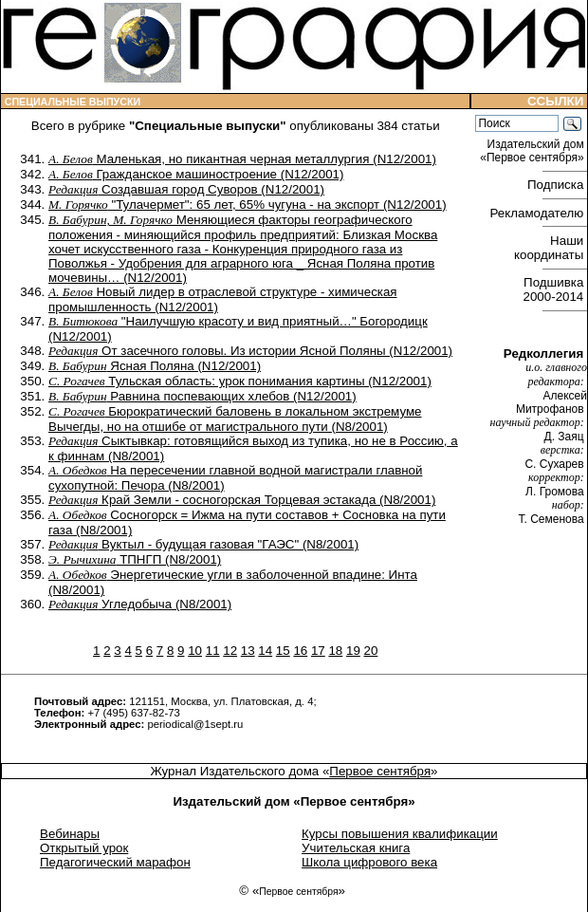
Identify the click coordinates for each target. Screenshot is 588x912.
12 (230, 651)
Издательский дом (533, 151)
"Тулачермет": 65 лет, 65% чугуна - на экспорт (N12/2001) (248, 205)
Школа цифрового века (369, 862)
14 (265, 651)
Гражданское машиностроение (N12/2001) (196, 174)
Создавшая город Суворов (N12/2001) (186, 189)
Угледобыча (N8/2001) (140, 604)
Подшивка (555, 289)
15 (283, 651)
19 (353, 651)
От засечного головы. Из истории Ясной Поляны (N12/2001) (250, 351)
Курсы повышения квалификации (400, 834)
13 (248, 651)
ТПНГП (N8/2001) (135, 559)
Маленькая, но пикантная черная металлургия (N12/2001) (242, 159)
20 (371, 651)
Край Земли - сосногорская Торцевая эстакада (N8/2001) (242, 500)
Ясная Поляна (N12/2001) (155, 366)
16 (300, 651)
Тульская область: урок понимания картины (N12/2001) (240, 381)
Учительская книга (356, 848)
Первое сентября (380, 771)
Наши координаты (551, 248)
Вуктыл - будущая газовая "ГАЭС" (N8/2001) (203, 544)
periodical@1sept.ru (195, 724)
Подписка (557, 185)
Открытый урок (84, 848)
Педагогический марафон (115, 862)
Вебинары (70, 834)
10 (195, 651)
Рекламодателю (539, 213)
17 (318, 651)
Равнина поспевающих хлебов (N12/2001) (202, 396)
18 (335, 651)
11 (213, 651)
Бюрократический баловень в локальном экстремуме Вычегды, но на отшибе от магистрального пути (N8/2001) (235, 419)
